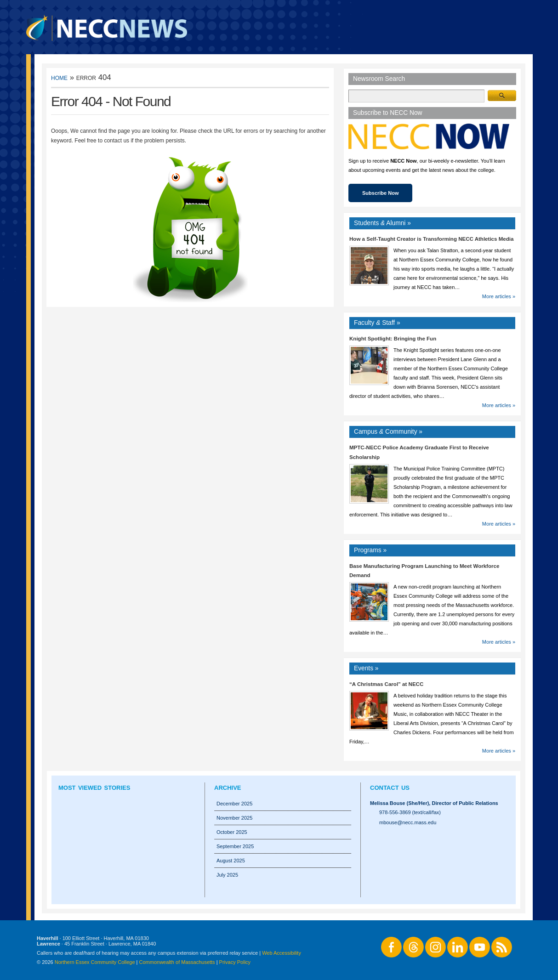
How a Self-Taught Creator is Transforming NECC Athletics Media (431, 239)
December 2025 (234, 804)
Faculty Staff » (377, 323)
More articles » (499, 296)
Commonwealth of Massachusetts (177, 962)
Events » (366, 668)
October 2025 (232, 832)
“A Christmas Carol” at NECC (386, 684)
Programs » (370, 550)
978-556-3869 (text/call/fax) (410, 812)
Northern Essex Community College (95, 962)
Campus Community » (388, 432)
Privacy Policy (235, 962)
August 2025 (231, 861)
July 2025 (227, 875)
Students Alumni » (382, 223)
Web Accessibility (282, 953)
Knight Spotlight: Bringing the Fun (393, 339)
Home (59, 77)
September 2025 (235, 846)
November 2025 (234, 818)
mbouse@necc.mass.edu (408, 822)
